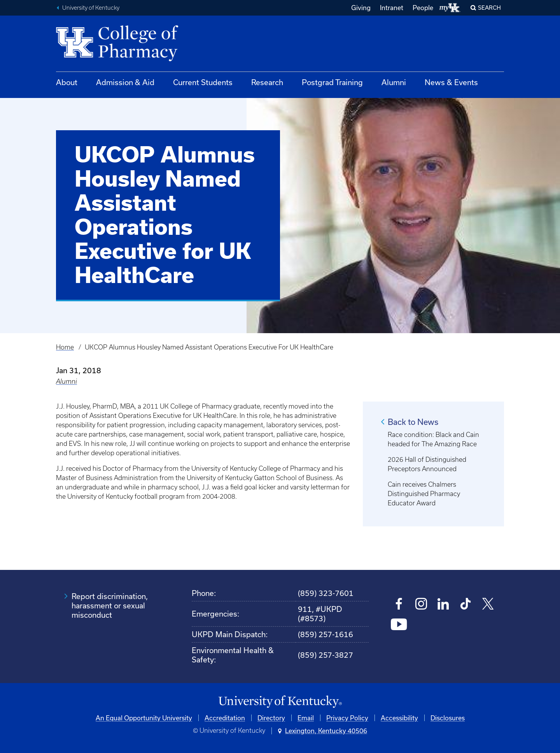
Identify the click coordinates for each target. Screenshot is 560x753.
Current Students (203, 82)
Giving (361, 8)
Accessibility (399, 718)
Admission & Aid (125, 82)
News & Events (451, 82)
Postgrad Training (332, 82)
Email (306, 718)
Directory (271, 718)
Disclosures (448, 718)
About (67, 82)
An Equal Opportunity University (144, 718)
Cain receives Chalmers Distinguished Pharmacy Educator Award (424, 494)
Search (489, 8)
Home (65, 347)
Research (267, 82)
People (423, 8)
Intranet (392, 8)
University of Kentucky (91, 8)
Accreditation (225, 718)
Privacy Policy (347, 718)
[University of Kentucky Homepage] (280, 702)
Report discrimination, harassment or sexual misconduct (110, 605)
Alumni (394, 82)
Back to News (413, 422)
